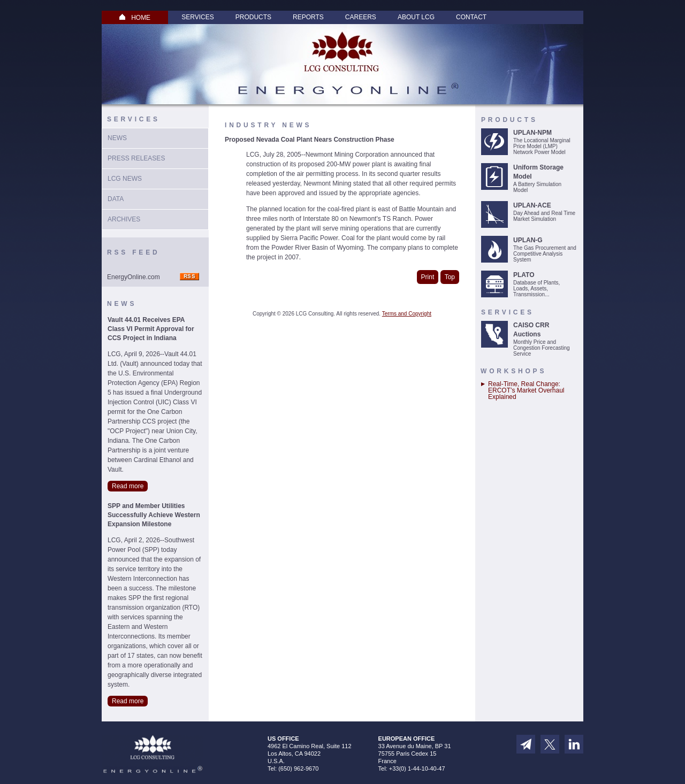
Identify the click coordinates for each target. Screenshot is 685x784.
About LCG (416, 17)
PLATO (524, 275)
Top (450, 277)
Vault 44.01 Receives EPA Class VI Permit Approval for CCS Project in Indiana (151, 329)
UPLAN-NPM (532, 133)
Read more (128, 486)
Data (116, 199)
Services (197, 17)
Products (253, 17)
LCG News (125, 179)
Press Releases (136, 158)
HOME (135, 18)
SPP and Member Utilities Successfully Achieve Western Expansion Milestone (154, 515)
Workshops (513, 371)
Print (428, 277)
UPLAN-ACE (532, 205)
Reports (308, 17)
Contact (471, 17)
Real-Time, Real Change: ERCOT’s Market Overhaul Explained (526, 390)
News (117, 138)
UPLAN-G (528, 240)
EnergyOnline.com (134, 277)
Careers (361, 17)
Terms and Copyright (407, 314)
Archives (124, 219)
